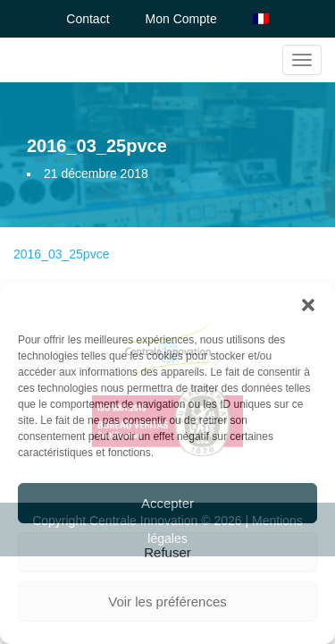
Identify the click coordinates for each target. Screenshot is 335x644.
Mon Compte (181, 19)
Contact (88, 19)
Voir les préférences (167, 602)
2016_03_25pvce (61, 254)
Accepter (167, 503)
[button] (308, 305)
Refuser (167, 552)
